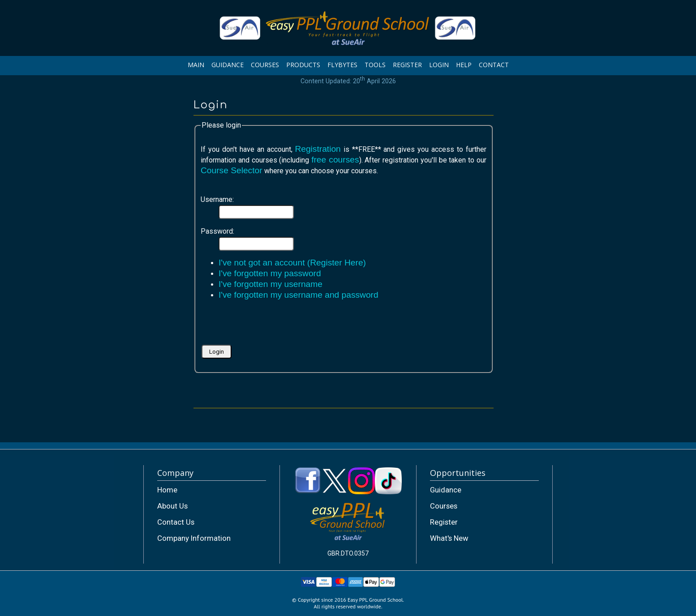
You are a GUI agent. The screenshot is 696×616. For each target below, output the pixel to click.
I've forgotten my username (271, 284)
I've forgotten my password (270, 273)
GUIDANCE (228, 65)
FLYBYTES (342, 65)
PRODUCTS (303, 65)
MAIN (196, 65)
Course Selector (232, 170)
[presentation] (269, 325)
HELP (464, 65)
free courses (335, 160)
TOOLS (375, 65)
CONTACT (494, 65)
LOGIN (439, 65)
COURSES (265, 65)
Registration (318, 149)
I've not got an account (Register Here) (292, 263)
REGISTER (407, 65)
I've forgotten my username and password (299, 295)
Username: (217, 199)
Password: (217, 231)
